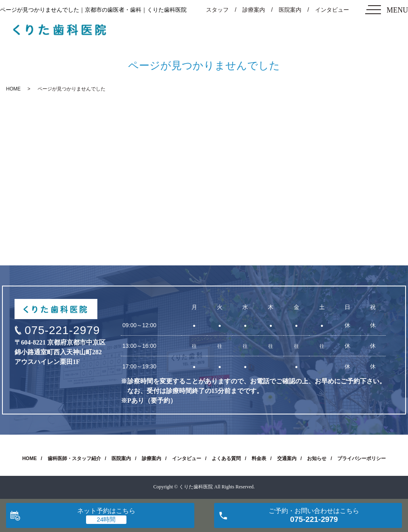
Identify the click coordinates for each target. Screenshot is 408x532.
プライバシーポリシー (362, 458)
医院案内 (290, 10)
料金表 (259, 458)
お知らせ (317, 458)
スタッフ (217, 10)
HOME (13, 89)
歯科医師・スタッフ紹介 (74, 458)
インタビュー (332, 10)
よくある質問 (226, 458)
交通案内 (287, 458)
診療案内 (254, 10)
